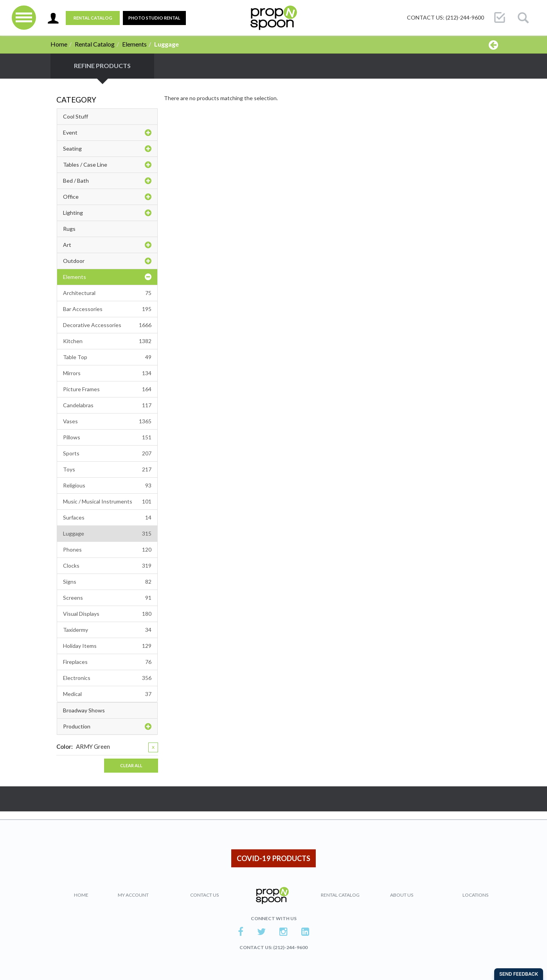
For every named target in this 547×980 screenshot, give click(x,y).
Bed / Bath (107, 181)
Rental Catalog (93, 18)
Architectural (107, 293)
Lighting (107, 213)
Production (107, 726)
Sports (107, 453)
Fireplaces (107, 662)
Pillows (107, 437)
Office (107, 197)
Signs (107, 582)
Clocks (107, 566)
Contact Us (204, 895)
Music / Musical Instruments (107, 502)
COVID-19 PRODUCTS (273, 858)
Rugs (69, 229)
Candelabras (107, 405)
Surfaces (107, 518)
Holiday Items (107, 646)
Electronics (107, 678)
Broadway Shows (84, 710)
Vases (107, 421)
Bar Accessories (107, 309)
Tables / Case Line (107, 165)
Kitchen (107, 341)
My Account (133, 895)
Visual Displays (107, 614)
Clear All (131, 765)
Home (59, 44)
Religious (107, 486)
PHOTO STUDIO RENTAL (154, 18)
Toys (107, 469)
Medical (107, 694)
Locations (475, 895)
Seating (107, 149)
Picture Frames (107, 389)
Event (107, 133)
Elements (134, 44)
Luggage (107, 534)
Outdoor (107, 261)
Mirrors (107, 373)
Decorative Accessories (107, 325)
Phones (107, 550)
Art (107, 245)
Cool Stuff (76, 116)
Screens (107, 598)
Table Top (107, 357)
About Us (402, 895)
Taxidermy (107, 630)
